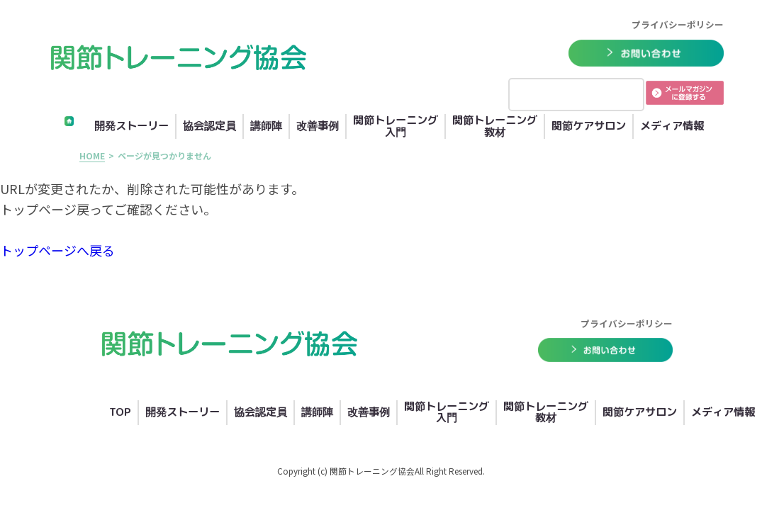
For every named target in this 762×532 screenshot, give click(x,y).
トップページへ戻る (57, 250)
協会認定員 (209, 126)
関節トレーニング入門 (396, 127)
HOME (92, 155)
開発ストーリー (131, 126)
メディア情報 (672, 126)
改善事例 (318, 126)
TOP (120, 413)
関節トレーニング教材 (495, 127)
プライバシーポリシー (678, 24)
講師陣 (266, 126)
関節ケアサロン (589, 126)
